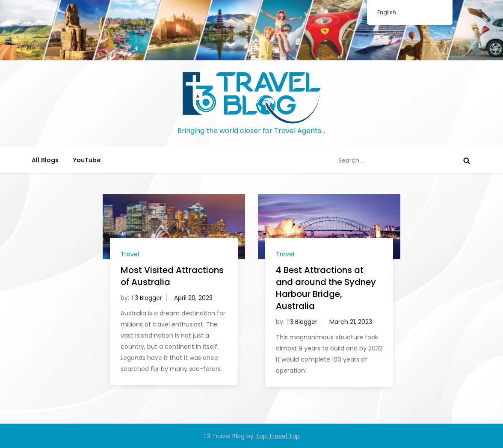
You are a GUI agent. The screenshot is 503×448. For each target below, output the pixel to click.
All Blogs (45, 160)
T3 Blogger (146, 298)
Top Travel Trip (278, 436)
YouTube (87, 160)
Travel (130, 254)
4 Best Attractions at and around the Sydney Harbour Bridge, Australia (326, 288)
